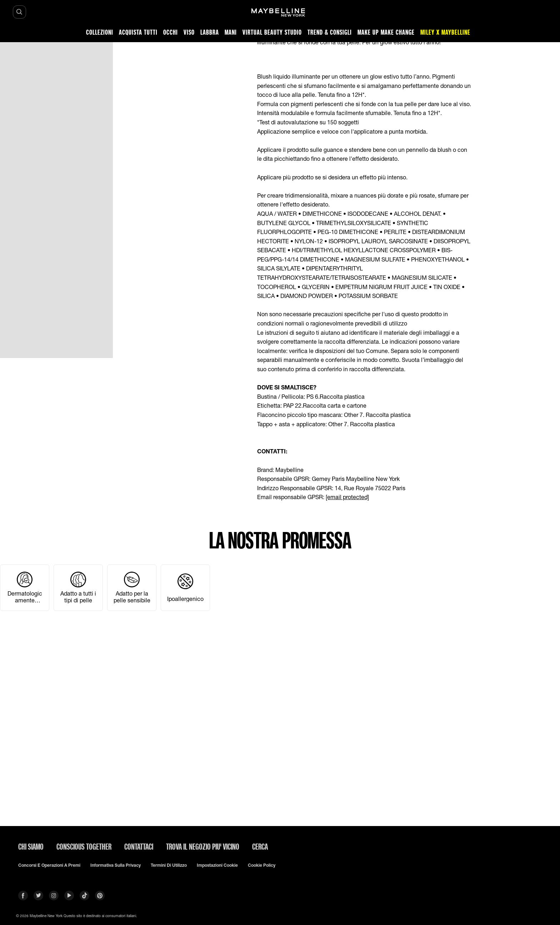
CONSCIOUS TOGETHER (84, 846)
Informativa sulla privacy (116, 865)
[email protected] (347, 497)
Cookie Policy (262, 865)
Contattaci (139, 846)
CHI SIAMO (31, 846)
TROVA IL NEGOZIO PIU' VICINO (203, 846)
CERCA (260, 846)
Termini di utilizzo (169, 865)
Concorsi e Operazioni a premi (49, 865)
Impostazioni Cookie (217, 865)
